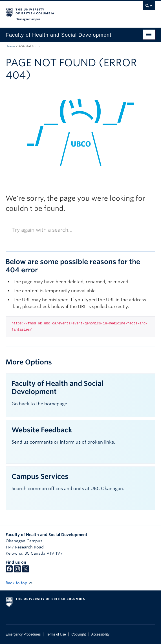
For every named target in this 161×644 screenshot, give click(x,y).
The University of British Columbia (58, 12)
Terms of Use (56, 634)
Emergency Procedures (23, 634)
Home (10, 46)
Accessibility (100, 634)
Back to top (19, 583)
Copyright (79, 634)
